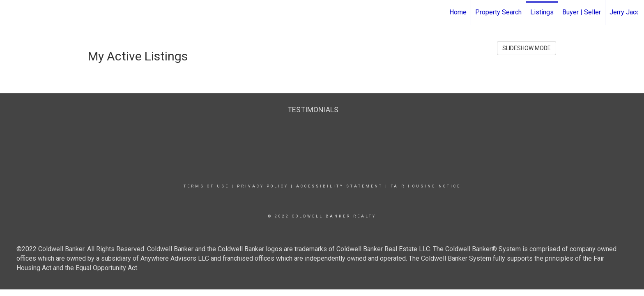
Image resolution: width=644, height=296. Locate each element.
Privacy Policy (263, 186)
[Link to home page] (10, 12)
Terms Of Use (206, 186)
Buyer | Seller (582, 12)
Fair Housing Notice (426, 186)
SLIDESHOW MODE (527, 48)
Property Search (498, 12)
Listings (542, 12)
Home (458, 12)
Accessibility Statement (339, 186)
